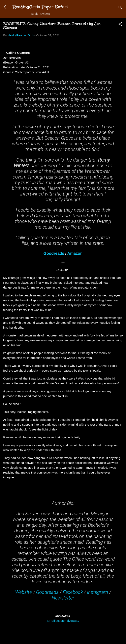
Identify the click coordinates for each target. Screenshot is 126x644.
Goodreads (54, 253)
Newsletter (63, 598)
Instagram (98, 592)
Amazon (75, 253)
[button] (120, 25)
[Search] (120, 8)
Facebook (73, 592)
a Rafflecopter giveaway (63, 621)
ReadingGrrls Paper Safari (40, 7)
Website (23, 592)
